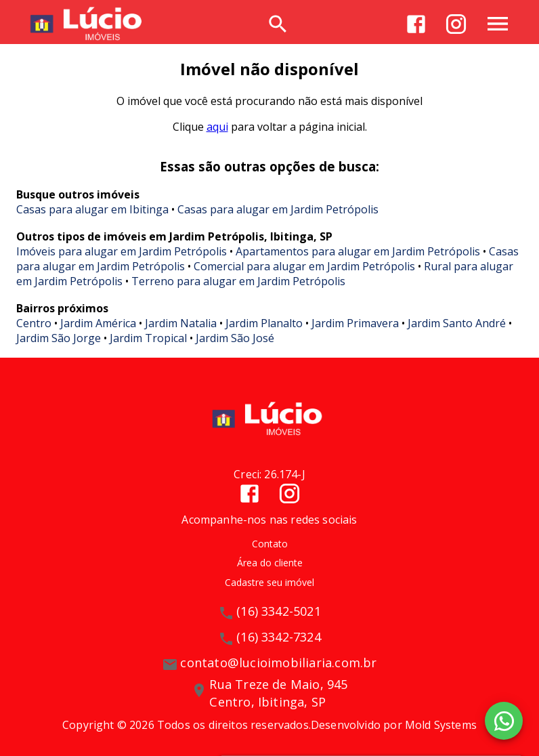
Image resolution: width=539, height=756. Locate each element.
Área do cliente (270, 563)
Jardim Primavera (355, 323)
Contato (270, 544)
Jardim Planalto (264, 323)
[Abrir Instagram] (456, 24)
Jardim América (98, 323)
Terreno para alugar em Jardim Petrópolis (238, 281)
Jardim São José (235, 338)
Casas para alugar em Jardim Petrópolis (278, 209)
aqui (217, 127)
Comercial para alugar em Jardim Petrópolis (304, 266)
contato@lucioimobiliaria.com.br (278, 663)
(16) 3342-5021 (279, 611)
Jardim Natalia (181, 323)
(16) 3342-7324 (279, 637)
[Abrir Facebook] (416, 24)
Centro (34, 323)
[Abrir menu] (498, 24)
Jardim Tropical (148, 338)
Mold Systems (441, 725)
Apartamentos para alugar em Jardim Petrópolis (358, 251)
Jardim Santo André (457, 323)
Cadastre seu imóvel (269, 582)
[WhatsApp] (504, 721)
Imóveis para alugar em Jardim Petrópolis (122, 251)
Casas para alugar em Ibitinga (92, 209)
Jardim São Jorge (59, 338)
